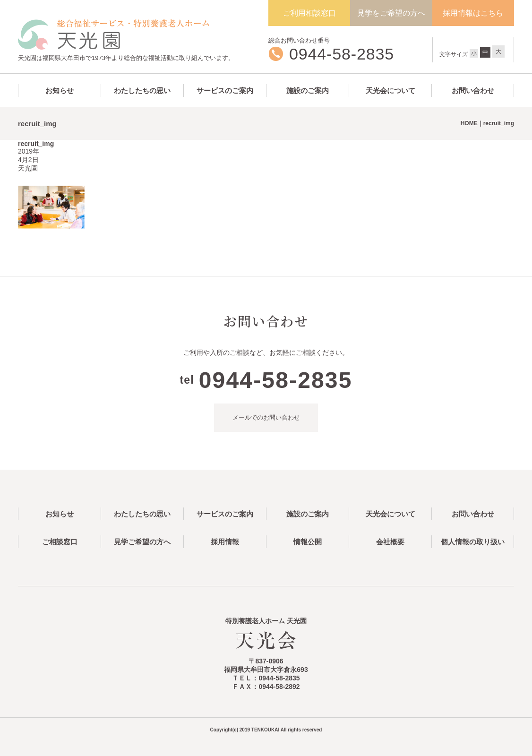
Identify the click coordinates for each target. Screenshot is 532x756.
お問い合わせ (473, 90)
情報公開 (308, 542)
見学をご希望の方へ (391, 13)
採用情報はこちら (473, 13)
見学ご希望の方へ (142, 542)
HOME (469, 123)
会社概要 (390, 542)
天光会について (390, 90)
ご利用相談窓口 (309, 13)
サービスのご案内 (225, 90)
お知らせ (60, 90)
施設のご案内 (308, 90)
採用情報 (225, 542)
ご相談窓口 (60, 542)
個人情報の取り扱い (473, 542)
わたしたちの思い (142, 90)
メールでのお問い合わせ (266, 417)
